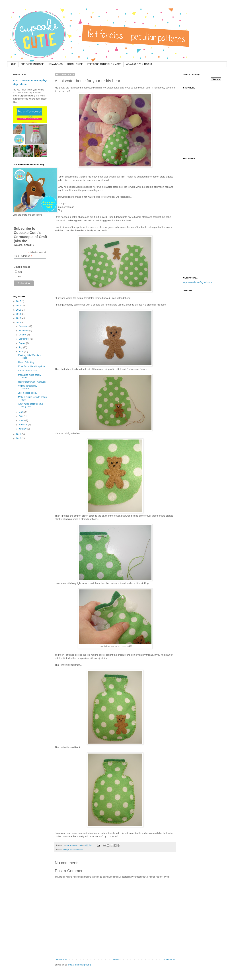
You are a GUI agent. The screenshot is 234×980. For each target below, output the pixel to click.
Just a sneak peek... (28, 393)
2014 (19, 314)
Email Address (23, 256)
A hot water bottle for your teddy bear (31, 405)
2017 (19, 301)
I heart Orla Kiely (26, 362)
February (23, 425)
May (21, 412)
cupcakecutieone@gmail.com (197, 282)
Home (116, 960)
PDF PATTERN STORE (32, 64)
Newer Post (61, 960)
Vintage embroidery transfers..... (28, 387)
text (20, 276)
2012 (19, 323)
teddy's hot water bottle (73, 850)
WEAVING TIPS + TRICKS (139, 64)
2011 (19, 434)
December (24, 326)
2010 (19, 438)
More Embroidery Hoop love (32, 366)
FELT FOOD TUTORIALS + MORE (104, 64)
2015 (19, 310)
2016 (19, 306)
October (23, 335)
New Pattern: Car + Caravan (32, 382)
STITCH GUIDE (75, 64)
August (22, 343)
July (21, 347)
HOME (13, 64)
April (21, 416)
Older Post (170, 960)
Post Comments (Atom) (79, 965)
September (24, 339)
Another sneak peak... (29, 371)
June (21, 352)
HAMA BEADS (56, 64)
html (20, 272)
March (22, 420)
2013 (19, 318)
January (23, 429)
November (24, 331)
